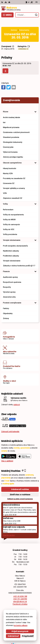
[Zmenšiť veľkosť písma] (29, 2)
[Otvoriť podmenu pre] (35, 104)
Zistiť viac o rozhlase (20, 487)
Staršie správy (9, 527)
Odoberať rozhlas (20, 481)
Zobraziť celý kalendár (10, 424)
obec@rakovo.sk (20, 594)
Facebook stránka (20, 596)
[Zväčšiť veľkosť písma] (32, 2)
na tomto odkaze (21, 625)
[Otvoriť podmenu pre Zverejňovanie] (35, 99)
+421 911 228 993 (20, 591)
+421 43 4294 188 (20, 589)
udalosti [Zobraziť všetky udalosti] (17, 397)
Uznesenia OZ (23, 41)
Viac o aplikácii (7, 453)
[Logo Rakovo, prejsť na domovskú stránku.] (20, 9)
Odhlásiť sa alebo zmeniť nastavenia (20, 491)
